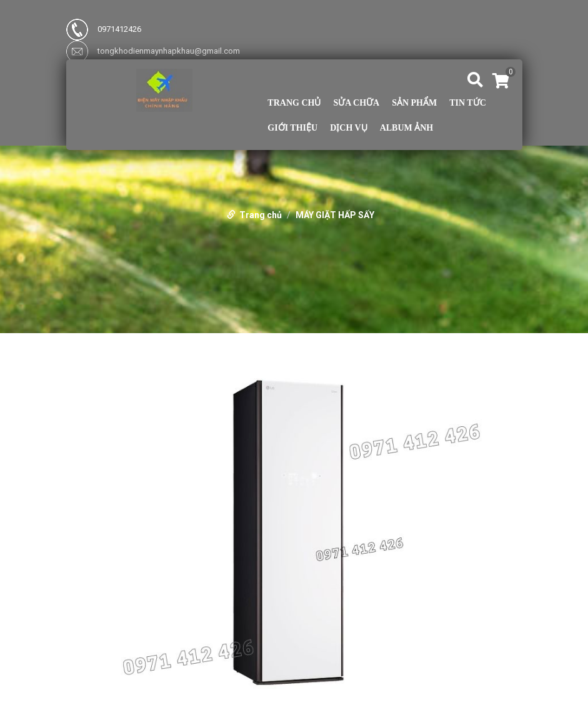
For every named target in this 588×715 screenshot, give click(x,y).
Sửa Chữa (356, 103)
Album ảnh (407, 128)
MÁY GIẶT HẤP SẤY (335, 215)
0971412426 (104, 29)
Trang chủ (294, 103)
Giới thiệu (292, 128)
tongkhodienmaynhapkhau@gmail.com (153, 51)
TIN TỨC (468, 103)
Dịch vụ (348, 128)
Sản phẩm (414, 103)
